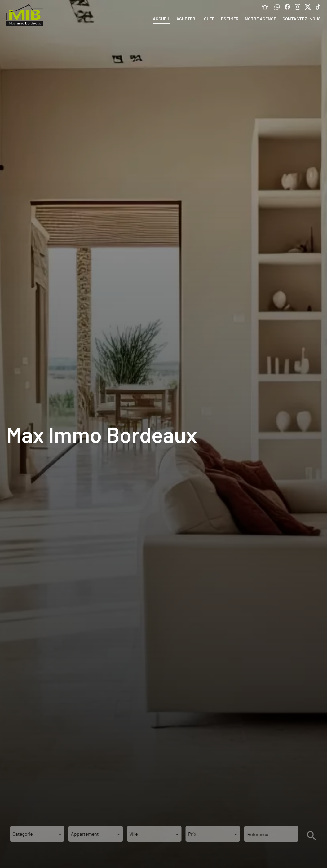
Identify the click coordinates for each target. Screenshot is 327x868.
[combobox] (37, 834)
